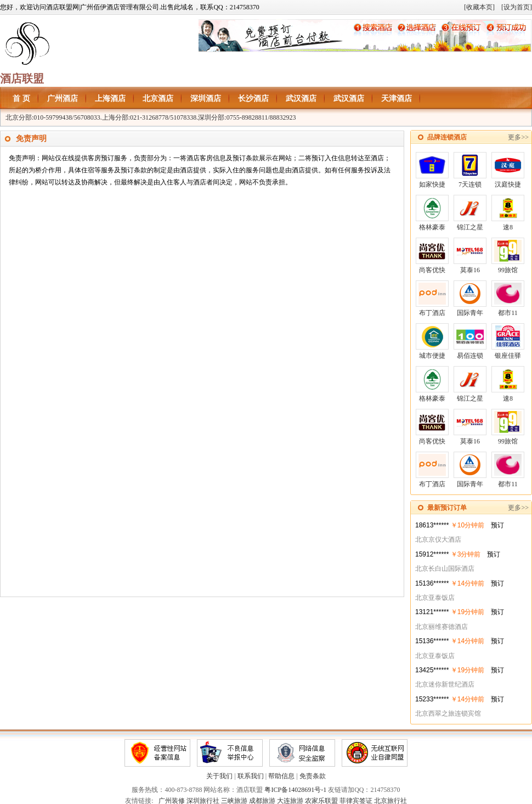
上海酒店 (110, 99)
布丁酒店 (432, 299)
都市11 (508, 299)
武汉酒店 (301, 99)
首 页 (21, 99)
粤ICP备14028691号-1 (295, 790)
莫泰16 (470, 256)
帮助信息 (281, 776)
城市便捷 (432, 341)
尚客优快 (432, 256)
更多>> (518, 137)
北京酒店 (158, 99)
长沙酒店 (253, 99)
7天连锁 (470, 170)
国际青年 (470, 299)
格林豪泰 (432, 213)
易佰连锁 (470, 341)
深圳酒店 (206, 99)
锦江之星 (470, 213)
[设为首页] (517, 7)
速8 (508, 213)
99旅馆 (508, 256)
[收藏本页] (479, 7)
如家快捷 (432, 170)
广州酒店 (63, 99)
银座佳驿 (508, 341)
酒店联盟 (22, 78)
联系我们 (251, 776)
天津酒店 (397, 99)
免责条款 (313, 776)
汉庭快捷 (508, 170)
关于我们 (219, 776)
